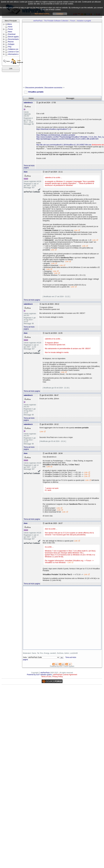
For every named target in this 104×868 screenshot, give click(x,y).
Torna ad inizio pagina (32, 300)
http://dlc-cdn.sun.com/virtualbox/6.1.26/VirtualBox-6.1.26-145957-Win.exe (64, 145)
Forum (73, 21)
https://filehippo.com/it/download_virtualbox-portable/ (56, 135)
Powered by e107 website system (39, 675)
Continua (60, 14)
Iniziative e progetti (84, 21)
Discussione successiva (53, 88)
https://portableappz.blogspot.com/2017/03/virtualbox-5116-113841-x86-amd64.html (67, 139)
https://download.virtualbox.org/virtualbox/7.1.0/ (54, 129)
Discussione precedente (34, 88)
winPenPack (45, 673)
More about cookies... (43, 14)
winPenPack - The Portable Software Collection (51, 21)
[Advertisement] (40, 55)
